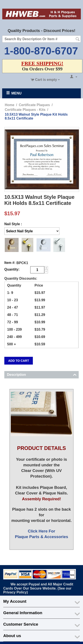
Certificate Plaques (34, 105)
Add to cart (19, 361)
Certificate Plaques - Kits (25, 110)
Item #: (10, 263)
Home (10, 105)
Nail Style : (13, 224)
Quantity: (12, 269)
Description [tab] (42, 374)
